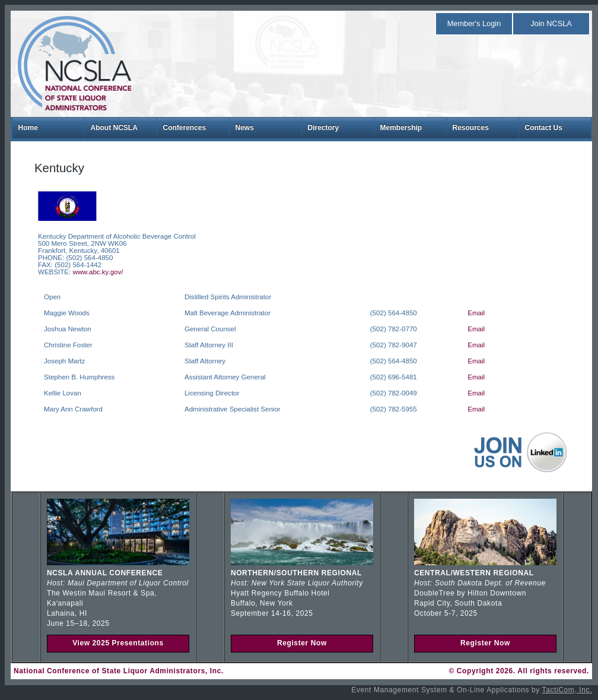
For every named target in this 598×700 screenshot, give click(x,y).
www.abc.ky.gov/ (98, 272)
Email (476, 313)
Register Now (302, 643)
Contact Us (544, 128)
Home (28, 128)
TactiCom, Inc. (567, 690)
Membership (401, 128)
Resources (471, 128)
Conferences (185, 128)
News (245, 128)
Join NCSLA (551, 23)
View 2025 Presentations (118, 643)
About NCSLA (114, 128)
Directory (324, 128)
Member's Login (474, 23)
